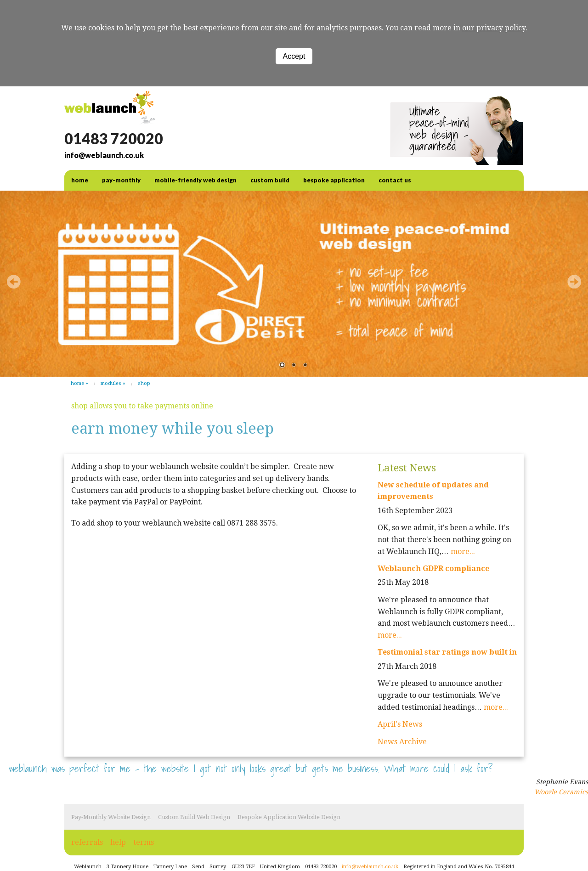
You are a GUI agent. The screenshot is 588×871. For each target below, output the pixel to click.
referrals (87, 842)
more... (463, 551)
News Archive (402, 742)
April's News (400, 724)
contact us (395, 180)
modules (111, 383)
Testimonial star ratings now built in (447, 652)
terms (144, 842)
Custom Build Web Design (194, 817)
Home (77, 383)
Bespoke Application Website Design (289, 817)
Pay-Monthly (121, 180)
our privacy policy (494, 28)
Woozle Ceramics (561, 792)
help (118, 842)
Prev (14, 282)
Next (574, 282)
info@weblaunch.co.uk (104, 155)
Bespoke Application (334, 180)
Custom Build (270, 180)
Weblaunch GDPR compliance (433, 568)
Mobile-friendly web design (195, 180)
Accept (294, 56)
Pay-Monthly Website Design (111, 817)
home (80, 180)
